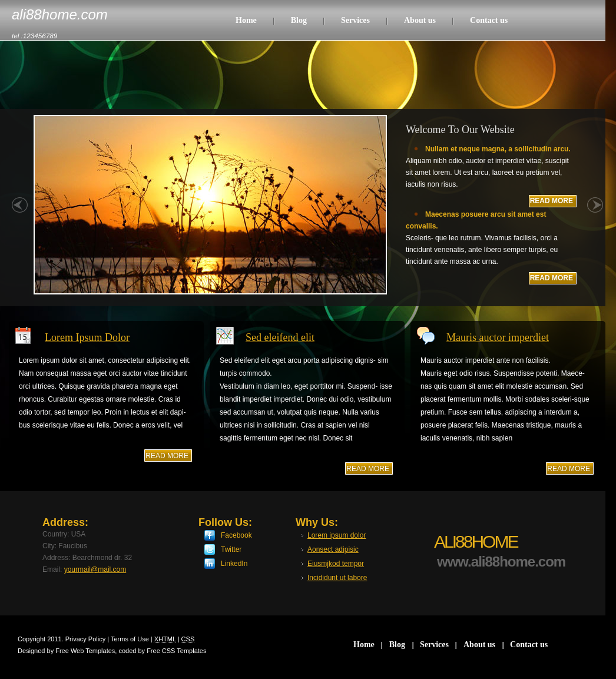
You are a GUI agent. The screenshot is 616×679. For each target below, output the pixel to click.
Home (246, 20)
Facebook (236, 535)
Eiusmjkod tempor (336, 564)
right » (595, 211)
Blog (299, 20)
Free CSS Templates (176, 651)
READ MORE (552, 201)
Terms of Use (130, 639)
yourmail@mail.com (95, 569)
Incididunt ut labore (337, 578)
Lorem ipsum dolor (337, 535)
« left (20, 211)
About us (420, 20)
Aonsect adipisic (333, 549)
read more (167, 456)
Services (355, 20)
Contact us (489, 20)
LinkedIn (234, 564)
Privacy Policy (85, 639)
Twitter (231, 549)
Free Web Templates (85, 651)
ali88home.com (60, 14)
